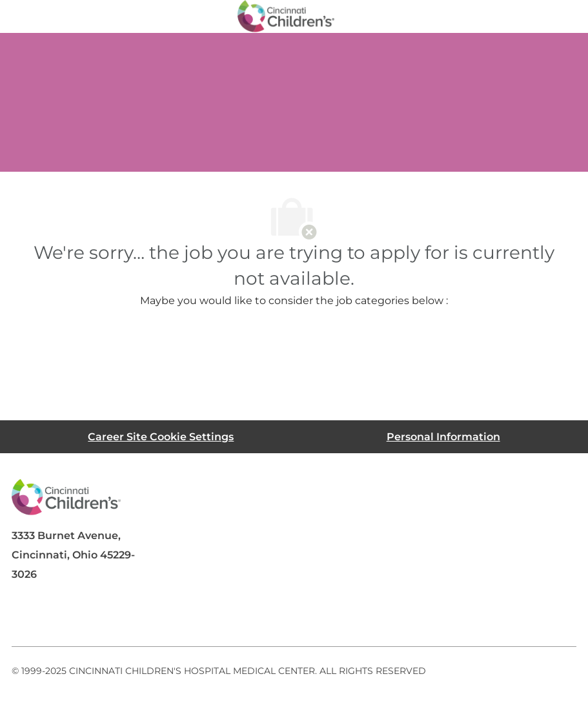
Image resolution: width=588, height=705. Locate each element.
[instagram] (182, 615)
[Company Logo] (286, 15)
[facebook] (27, 615)
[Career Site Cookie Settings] (161, 437)
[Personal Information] (443, 437)
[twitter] (130, 615)
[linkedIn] (79, 615)
